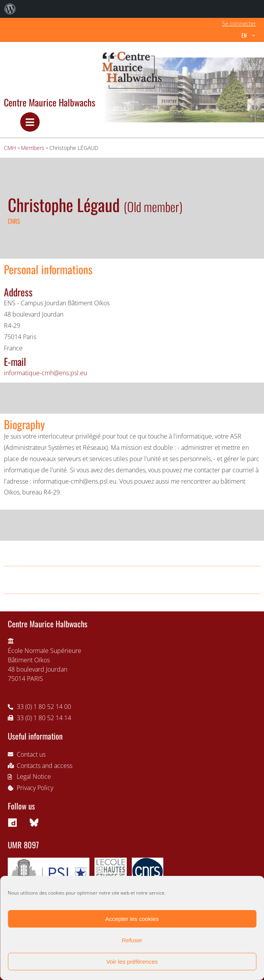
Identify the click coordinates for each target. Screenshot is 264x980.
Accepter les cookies (132, 919)
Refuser (132, 940)
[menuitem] (10, 9)
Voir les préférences (132, 962)
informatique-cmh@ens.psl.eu (45, 373)
